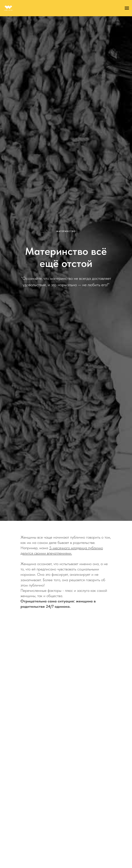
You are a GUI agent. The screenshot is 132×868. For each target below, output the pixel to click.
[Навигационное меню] (127, 8)
